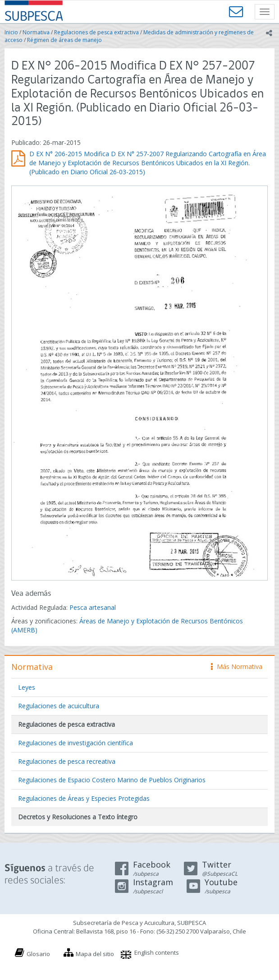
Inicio (11, 32)
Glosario (38, 954)
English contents (157, 952)
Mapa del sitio (95, 954)
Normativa (36, 32)
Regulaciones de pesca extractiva (96, 32)
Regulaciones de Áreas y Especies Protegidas (84, 798)
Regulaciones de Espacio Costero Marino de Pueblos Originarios (112, 780)
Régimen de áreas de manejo (64, 40)
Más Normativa (237, 666)
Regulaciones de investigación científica (75, 743)
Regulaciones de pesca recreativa (67, 761)
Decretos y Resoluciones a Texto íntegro (78, 817)
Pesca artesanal (93, 607)
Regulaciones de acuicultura (59, 706)
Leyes (27, 687)
